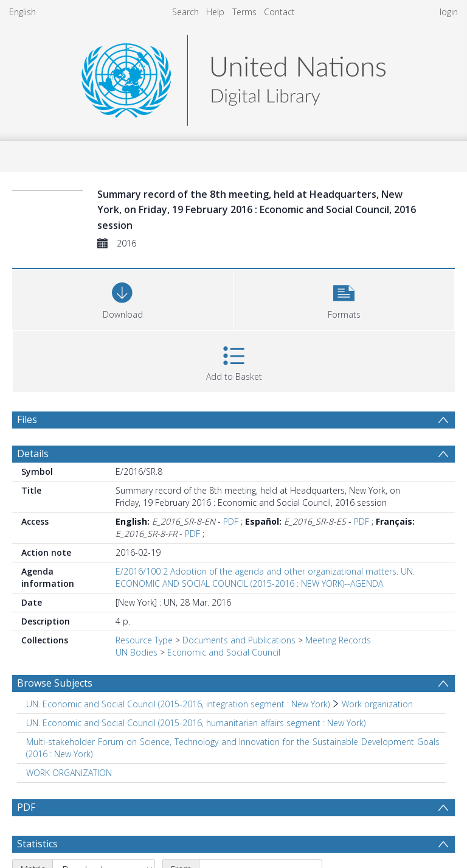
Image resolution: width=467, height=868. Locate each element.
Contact (279, 12)
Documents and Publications (239, 640)
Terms (244, 12)
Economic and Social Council (224, 652)
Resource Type (144, 640)
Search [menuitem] (185, 12)
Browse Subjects (55, 683)
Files (27, 419)
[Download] (123, 298)
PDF (231, 521)
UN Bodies (137, 652)
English (22, 12)
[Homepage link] (233, 77)
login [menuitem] (449, 12)
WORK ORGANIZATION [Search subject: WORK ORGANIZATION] (69, 773)
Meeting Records (338, 640)
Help (215, 12)
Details (33, 453)
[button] (344, 298)
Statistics (37, 844)
